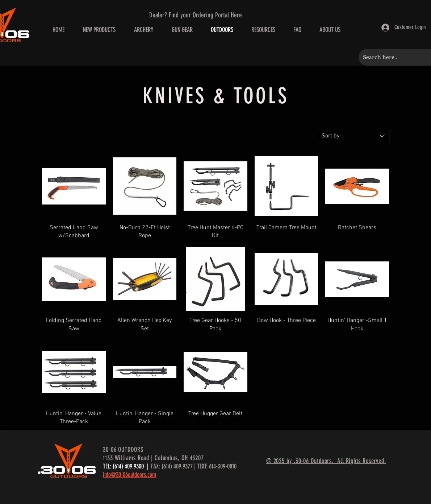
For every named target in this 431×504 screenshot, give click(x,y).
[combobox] (353, 136)
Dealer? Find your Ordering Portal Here (196, 15)
